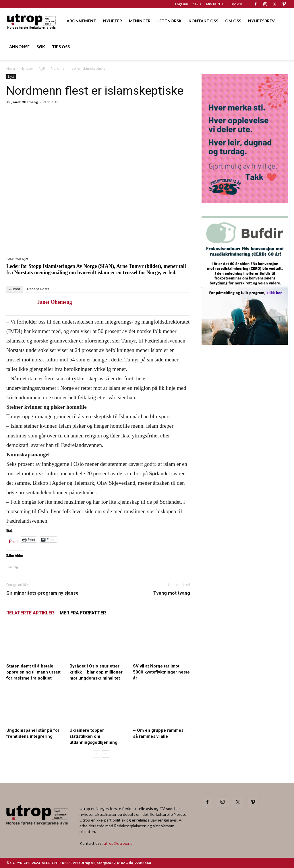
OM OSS (233, 21)
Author (15, 289)
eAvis (197, 4)
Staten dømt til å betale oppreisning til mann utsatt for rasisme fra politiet (33, 672)
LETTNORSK (170, 21)
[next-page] (106, 754)
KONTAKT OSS (203, 21)
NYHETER (113, 21)
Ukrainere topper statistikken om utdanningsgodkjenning (93, 736)
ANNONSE (19, 47)
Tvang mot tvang (172, 593)
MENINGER (140, 21)
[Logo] (32, 21)
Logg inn (182, 4)
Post (13, 540)
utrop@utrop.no (118, 843)
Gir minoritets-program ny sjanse (42, 593)
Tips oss (236, 4)
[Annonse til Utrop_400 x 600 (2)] (245, 202)
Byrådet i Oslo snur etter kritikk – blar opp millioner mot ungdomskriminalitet (96, 672)
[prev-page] (96, 754)
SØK (41, 47)
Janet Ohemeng (25, 102)
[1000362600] (245, 343)
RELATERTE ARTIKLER (30, 613)
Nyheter (27, 68)
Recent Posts (38, 289)
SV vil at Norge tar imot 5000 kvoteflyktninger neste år (161, 672)
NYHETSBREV (261, 21)
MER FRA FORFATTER (83, 613)
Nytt (42, 68)
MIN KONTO (215, 4)
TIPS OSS (61, 47)
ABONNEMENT (81, 21)
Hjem (11, 68)
